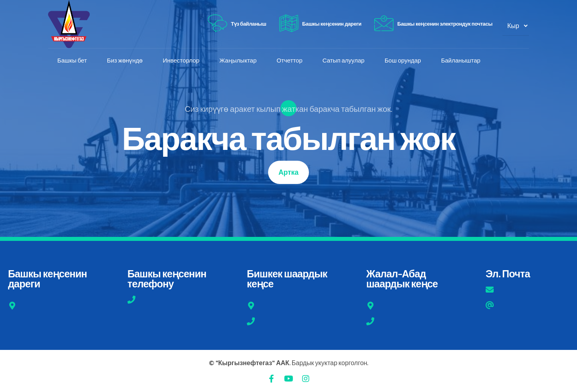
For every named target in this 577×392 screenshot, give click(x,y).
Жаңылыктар (239, 61)
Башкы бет (73, 61)
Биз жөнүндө (126, 61)
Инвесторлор (182, 61)
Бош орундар (404, 61)
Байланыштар (462, 61)
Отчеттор (290, 61)
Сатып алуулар (344, 61)
